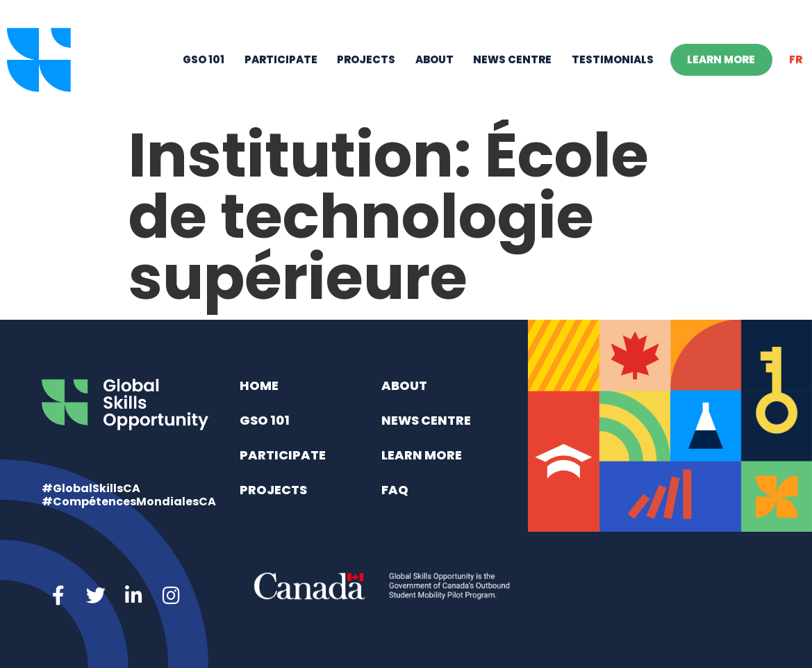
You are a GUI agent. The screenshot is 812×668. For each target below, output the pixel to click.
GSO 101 (204, 59)
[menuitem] (796, 60)
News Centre (512, 59)
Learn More (721, 59)
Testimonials (613, 59)
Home (259, 385)
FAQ (395, 490)
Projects (366, 59)
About (434, 59)
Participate (281, 59)
